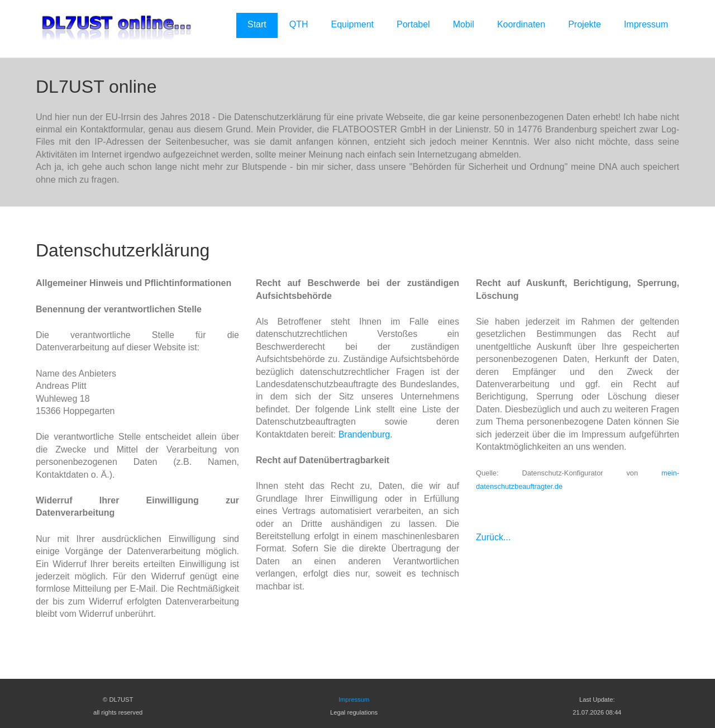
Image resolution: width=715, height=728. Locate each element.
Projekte (585, 24)
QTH (299, 24)
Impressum (646, 24)
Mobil (464, 24)
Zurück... (493, 537)
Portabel (413, 24)
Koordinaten (521, 24)
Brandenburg (364, 434)
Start (257, 24)
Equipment (353, 24)
